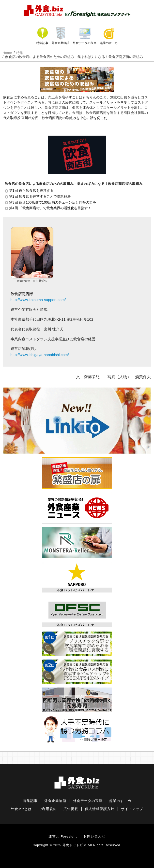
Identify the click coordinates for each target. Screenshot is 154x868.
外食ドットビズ (75, 845)
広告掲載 (71, 809)
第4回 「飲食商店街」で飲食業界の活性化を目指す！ (50, 208)
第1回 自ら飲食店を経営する (31, 191)
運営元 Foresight (63, 836)
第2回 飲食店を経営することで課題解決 (40, 196)
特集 (20, 53)
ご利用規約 (48, 809)
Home (7, 53)
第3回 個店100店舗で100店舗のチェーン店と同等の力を (53, 202)
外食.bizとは (21, 809)
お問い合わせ (94, 836)
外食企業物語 (61, 43)
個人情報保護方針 (100, 809)
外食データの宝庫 (85, 43)
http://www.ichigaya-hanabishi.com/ (40, 355)
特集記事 (42, 43)
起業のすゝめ (109, 43)
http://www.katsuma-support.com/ (38, 300)
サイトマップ (132, 809)
